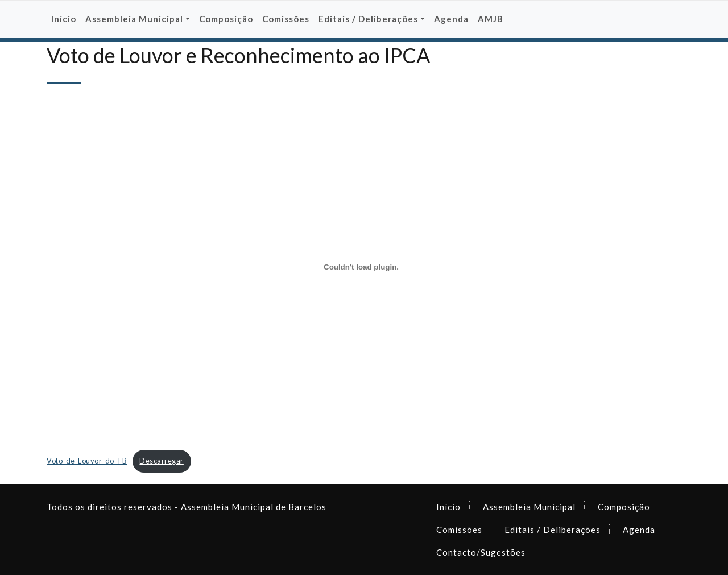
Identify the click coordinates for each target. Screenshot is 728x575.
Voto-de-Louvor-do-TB (87, 461)
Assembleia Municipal (529, 507)
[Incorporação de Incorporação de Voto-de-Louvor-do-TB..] (361, 267)
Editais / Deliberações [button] (368, 19)
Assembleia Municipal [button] (134, 19)
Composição (226, 19)
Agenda (451, 19)
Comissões (286, 19)
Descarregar (162, 461)
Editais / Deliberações (553, 530)
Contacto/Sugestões (481, 552)
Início (64, 19)
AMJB (491, 19)
